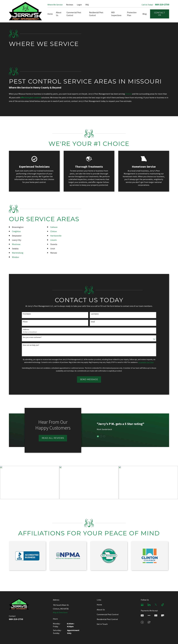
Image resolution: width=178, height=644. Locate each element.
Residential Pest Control (107, 619)
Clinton (128, 94)
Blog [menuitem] (145, 14)
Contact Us (160, 14)
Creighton (15, 231)
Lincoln (52, 240)
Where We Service (55, 5)
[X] (156, 605)
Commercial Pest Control (108, 614)
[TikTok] (163, 605)
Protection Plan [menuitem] (132, 14)
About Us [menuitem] (59, 14)
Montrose (15, 244)
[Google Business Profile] (142, 605)
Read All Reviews (51, 438)
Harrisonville (54, 236)
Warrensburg (16, 253)
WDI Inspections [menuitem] (116, 14)
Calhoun (52, 227)
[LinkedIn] (149, 605)
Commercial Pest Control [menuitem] (74, 14)
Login (79, 5)
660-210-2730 (162, 5)
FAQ (87, 5)
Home (99, 605)
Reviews (70, 5)
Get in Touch (102, 624)
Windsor (14, 257)
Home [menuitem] (50, 14)
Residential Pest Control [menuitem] (96, 14)
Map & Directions (60, 612)
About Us (101, 610)
